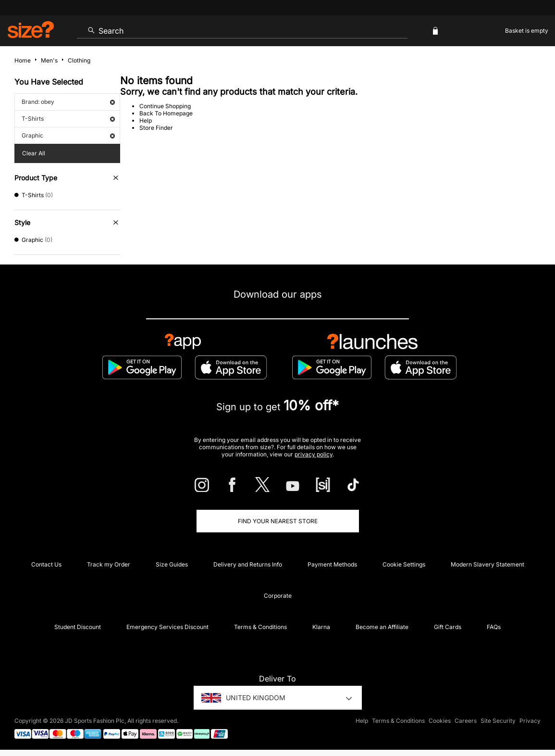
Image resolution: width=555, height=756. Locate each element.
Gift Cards (448, 627)
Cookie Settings (404, 564)
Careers (466, 721)
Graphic (68, 135)
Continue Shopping (165, 106)
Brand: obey (68, 102)
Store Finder (156, 128)
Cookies (440, 721)
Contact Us (46, 564)
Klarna (321, 627)
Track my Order (109, 564)
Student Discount (78, 627)
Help (146, 120)
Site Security (498, 721)
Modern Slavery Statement (487, 564)
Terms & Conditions (260, 627)
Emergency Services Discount (167, 627)
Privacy (530, 721)
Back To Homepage (166, 113)
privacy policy (314, 454)
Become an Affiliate (382, 627)
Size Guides (172, 564)
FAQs (494, 627)
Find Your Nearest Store (278, 521)
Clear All (34, 153)
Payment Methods (332, 564)
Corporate (278, 596)
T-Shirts (68, 119)
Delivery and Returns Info (248, 564)
